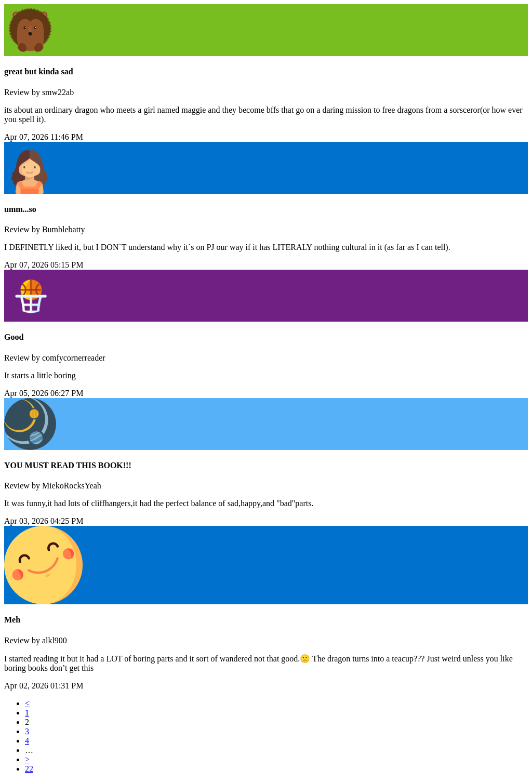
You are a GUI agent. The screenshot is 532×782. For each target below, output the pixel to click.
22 (29, 769)
